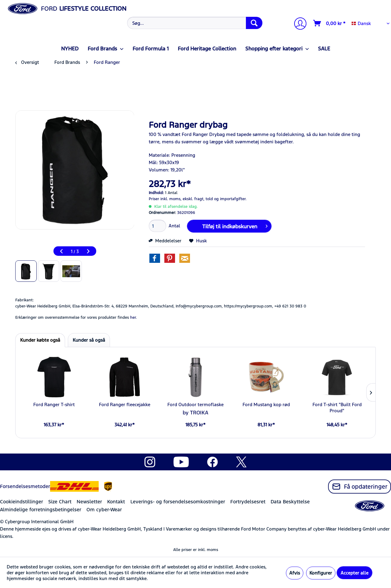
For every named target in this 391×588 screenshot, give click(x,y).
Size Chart (60, 502)
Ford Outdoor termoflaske (195, 404)
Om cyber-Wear (104, 510)
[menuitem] (194, 23)
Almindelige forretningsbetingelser (41, 510)
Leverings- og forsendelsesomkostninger (178, 502)
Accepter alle (354, 573)
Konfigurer (321, 573)
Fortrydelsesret (248, 502)
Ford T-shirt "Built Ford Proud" (337, 408)
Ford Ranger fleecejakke (125, 404)
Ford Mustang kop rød (266, 404)
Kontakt (116, 502)
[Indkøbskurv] (330, 23)
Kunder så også (89, 340)
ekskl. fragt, (194, 199)
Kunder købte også (40, 340)
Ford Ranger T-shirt (54, 404)
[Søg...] (195, 23)
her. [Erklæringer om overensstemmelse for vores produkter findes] (133, 318)
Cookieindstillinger (22, 502)
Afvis (295, 573)
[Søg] (254, 23)
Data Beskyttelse (290, 502)
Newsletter (89, 502)
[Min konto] (298, 24)
